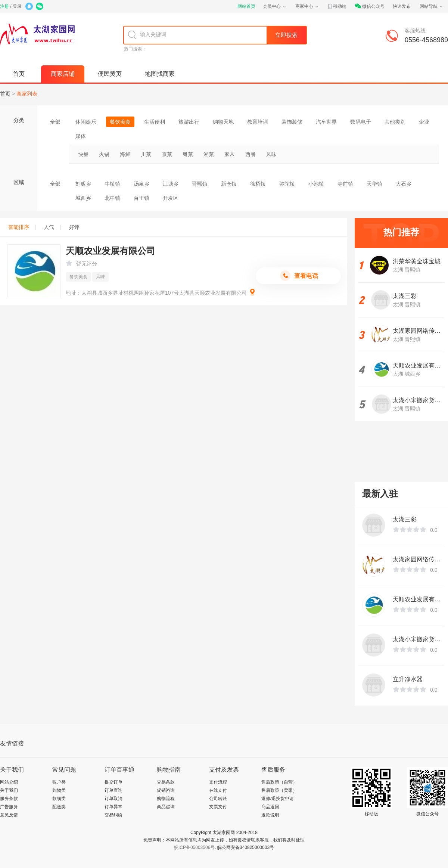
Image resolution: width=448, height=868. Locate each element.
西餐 (251, 154)
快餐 (83, 154)
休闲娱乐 (86, 122)
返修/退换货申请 (278, 799)
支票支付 (218, 807)
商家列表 (27, 94)
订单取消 (113, 799)
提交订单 (113, 782)
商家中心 (307, 6)
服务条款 (9, 799)
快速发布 (402, 6)
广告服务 (9, 807)
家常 (230, 154)
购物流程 (166, 799)
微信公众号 (370, 6)
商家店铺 (63, 74)
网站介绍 (9, 782)
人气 (52, 227)
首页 (19, 74)
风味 (271, 154)
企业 (424, 122)
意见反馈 (9, 815)
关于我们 (9, 790)
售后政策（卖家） (279, 790)
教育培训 (258, 122)
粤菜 (188, 154)
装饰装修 (292, 122)
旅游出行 (189, 122)
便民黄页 (110, 74)
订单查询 (113, 790)
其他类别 (395, 122)
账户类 (59, 782)
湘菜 (209, 154)
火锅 (104, 154)
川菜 (146, 154)
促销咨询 (166, 790)
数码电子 (361, 122)
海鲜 (125, 154)
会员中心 (275, 6)
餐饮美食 (120, 122)
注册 (4, 6)
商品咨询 (166, 807)
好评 (74, 227)
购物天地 (223, 122)
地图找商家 (160, 74)
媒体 (81, 136)
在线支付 (218, 790)
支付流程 (218, 782)
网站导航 (432, 6)
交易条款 (166, 782)
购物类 (59, 790)
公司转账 (218, 799)
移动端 (337, 6)
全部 (55, 122)
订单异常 (113, 807)
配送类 (59, 807)
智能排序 (22, 227)
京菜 (167, 154)
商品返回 (270, 807)
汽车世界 (326, 122)
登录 (17, 6)
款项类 (59, 799)
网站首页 (246, 6)
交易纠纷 (113, 815)
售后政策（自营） (279, 782)
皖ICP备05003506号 (194, 847)
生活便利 (155, 122)
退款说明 (270, 815)
